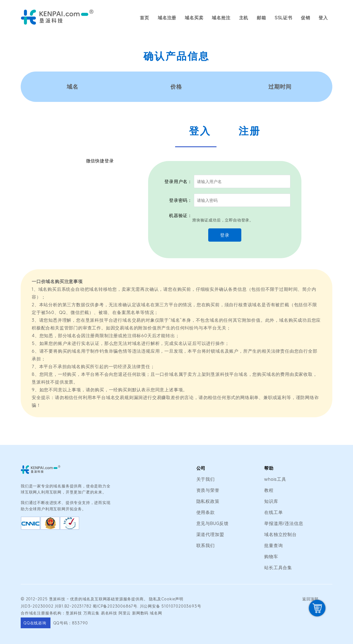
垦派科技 (57, 599)
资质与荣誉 (208, 490)
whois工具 (275, 479)
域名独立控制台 (280, 534)
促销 (306, 18)
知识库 (271, 501)
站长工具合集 (278, 568)
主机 (244, 18)
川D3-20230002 (37, 606)
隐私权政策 (208, 501)
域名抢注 (221, 18)
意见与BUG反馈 (212, 523)
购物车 (271, 556)
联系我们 (206, 545)
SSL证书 (284, 18)
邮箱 (261, 18)
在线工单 (273, 512)
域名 (87, 599)
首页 (145, 18)
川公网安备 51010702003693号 (171, 606)
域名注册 (167, 18)
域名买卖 (194, 18)
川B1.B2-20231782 (73, 606)
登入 (323, 18)
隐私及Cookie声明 (166, 599)
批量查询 (273, 545)
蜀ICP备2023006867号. (116, 606)
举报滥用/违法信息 (284, 523)
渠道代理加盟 (210, 534)
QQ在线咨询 (36, 623)
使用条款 (206, 512)
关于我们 (206, 479)
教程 (269, 490)
